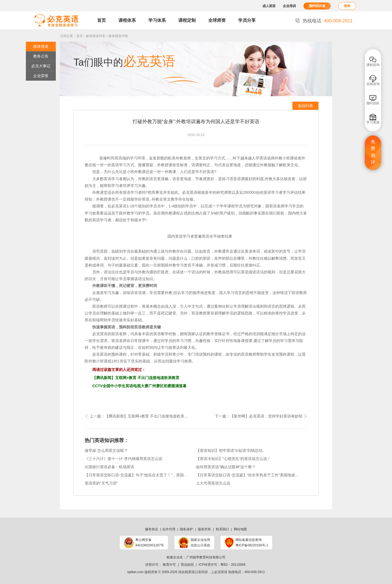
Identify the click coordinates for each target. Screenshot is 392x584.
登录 (347, 6)
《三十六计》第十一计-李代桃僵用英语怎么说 (123, 459)
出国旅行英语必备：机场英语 (109, 467)
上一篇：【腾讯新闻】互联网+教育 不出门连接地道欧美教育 (138, 416)
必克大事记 (41, 66)
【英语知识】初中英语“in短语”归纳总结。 (231, 450)
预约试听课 (317, 6)
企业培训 (289, 6)
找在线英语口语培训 (193, 572)
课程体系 (127, 20)
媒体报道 (41, 46)
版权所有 (204, 529)
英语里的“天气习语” (101, 483)
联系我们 (222, 529)
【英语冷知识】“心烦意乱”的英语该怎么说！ (233, 459)
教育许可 (169, 565)
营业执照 (187, 565)
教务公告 (41, 56)
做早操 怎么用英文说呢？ (106, 450)
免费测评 (373, 152)
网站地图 (240, 529)
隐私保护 (186, 529)
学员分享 (247, 20)
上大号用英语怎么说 (213, 483)
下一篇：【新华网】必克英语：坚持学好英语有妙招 (261, 416)
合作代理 (169, 529)
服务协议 (152, 529)
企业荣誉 (41, 76)
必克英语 (100, 334)
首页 (102, 20)
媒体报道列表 (96, 36)
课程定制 (187, 20)
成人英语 (269, 6)
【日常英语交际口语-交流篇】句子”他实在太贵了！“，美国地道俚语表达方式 (137, 475)
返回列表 (305, 106)
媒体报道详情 (118, 36)
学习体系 (157, 20)
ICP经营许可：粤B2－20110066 (222, 565)
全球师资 (217, 20)
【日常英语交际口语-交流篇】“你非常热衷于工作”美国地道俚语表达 (248, 475)
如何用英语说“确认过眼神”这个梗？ (226, 467)
